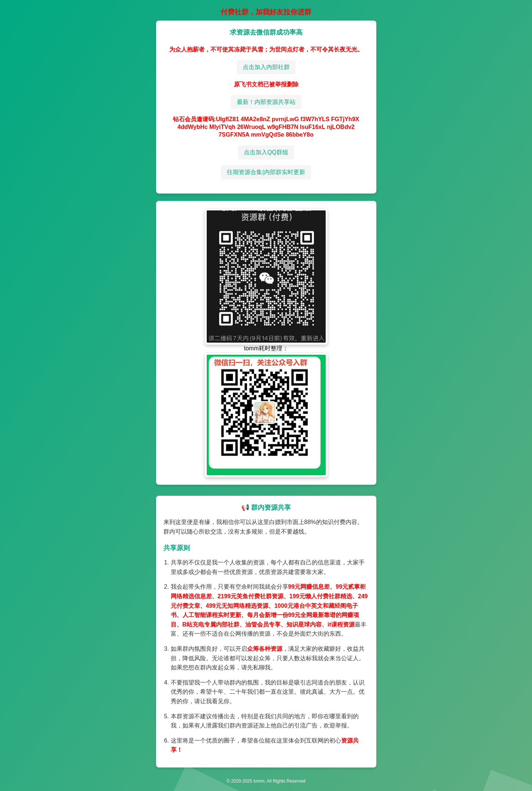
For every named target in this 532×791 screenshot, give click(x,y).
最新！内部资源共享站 (266, 102)
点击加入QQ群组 (266, 152)
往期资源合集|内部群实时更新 (266, 172)
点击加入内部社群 (266, 67)
